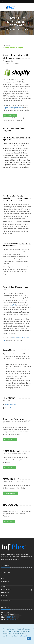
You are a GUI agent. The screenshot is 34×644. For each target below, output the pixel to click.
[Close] (33, 629)
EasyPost (13, 305)
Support (4, 587)
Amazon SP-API (9, 467)
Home (3, 578)
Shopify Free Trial (10, 115)
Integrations (7, 45)
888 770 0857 (11, 617)
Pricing (3, 584)
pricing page (16, 369)
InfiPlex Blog (5, 592)
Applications (5, 581)
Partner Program (6, 601)
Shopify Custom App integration (13, 108)
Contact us (5, 595)
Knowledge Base (6, 590)
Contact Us (8, 408)
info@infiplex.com (11, 405)
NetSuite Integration (10, 493)
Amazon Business (10, 439)
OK (29, 639)
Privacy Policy (26, 636)
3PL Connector (9, 521)
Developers (5, 598)
